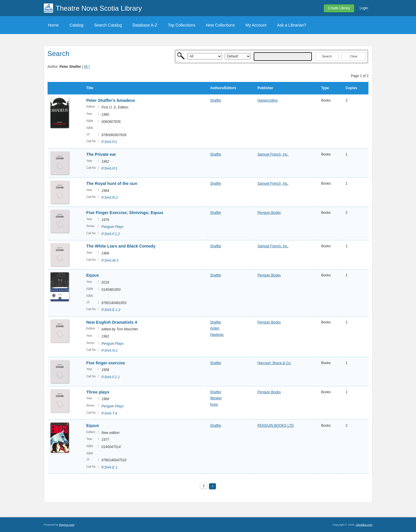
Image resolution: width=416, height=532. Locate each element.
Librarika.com (364, 525)
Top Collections (181, 25)
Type (325, 88)
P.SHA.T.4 (109, 413)
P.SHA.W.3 (110, 261)
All (86, 67)
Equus (93, 275)
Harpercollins (268, 100)
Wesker (216, 398)
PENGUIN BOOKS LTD (276, 426)
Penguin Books (269, 213)
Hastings (217, 335)
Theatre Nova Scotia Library (99, 8)
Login (364, 8)
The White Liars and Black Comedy (121, 246)
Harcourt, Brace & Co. (274, 363)
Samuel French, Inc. (273, 154)
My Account (256, 25)
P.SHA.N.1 (110, 351)
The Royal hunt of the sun (112, 183)
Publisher (265, 88)
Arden (215, 328)
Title (90, 88)
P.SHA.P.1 (109, 142)
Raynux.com (67, 525)
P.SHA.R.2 (110, 198)
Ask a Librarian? (292, 25)
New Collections (220, 25)
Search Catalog (108, 25)
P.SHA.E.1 (110, 467)
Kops (214, 404)
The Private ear (101, 154)
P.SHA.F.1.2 (111, 234)
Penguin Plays (113, 227)
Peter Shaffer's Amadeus (111, 100)
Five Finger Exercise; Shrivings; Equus (125, 213)
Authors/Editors (223, 88)
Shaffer (216, 100)
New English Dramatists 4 (112, 322)
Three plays (98, 392)
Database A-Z (145, 25)
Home (53, 25)
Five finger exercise (106, 363)
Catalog (76, 25)
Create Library (339, 8)
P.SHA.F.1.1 (111, 377)
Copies (351, 88)
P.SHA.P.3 (109, 168)
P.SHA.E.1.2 (111, 310)
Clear (354, 56)
